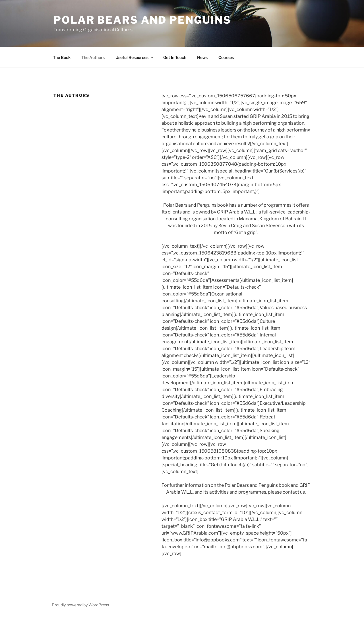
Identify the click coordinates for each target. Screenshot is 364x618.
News (202, 57)
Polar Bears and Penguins (142, 20)
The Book (62, 57)
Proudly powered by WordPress (80, 605)
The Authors (93, 57)
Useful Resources (135, 57)
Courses (226, 57)
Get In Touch (175, 57)
